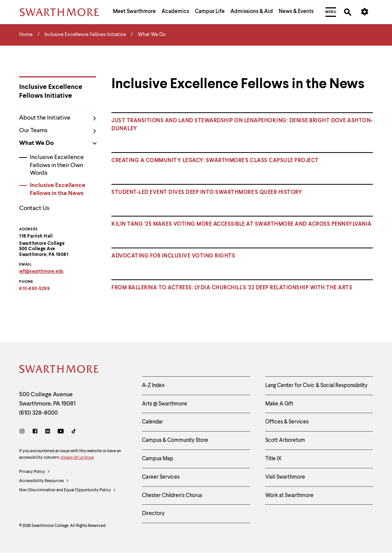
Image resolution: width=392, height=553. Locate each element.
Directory (153, 514)
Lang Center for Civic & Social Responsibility (316, 386)
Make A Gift (279, 404)
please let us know (77, 458)
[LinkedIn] (48, 432)
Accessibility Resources (44, 481)
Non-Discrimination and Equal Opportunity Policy (68, 491)
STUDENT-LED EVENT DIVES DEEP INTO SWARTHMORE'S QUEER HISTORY (207, 192)
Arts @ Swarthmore (165, 404)
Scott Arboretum (285, 440)
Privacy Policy (35, 472)
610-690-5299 (34, 289)
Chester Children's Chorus (172, 496)
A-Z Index (153, 386)
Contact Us (34, 208)
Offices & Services (287, 422)
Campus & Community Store (175, 440)
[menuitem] (134, 12)
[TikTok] (74, 432)
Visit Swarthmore (285, 477)
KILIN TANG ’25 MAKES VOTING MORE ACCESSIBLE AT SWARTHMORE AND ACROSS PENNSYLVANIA (242, 224)
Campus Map (158, 459)
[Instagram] (24, 432)
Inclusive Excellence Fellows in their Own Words (57, 166)
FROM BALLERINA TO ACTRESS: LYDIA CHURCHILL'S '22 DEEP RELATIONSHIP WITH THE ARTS (232, 288)
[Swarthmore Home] (59, 370)
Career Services (161, 477)
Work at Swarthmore (289, 496)
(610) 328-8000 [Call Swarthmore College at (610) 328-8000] (38, 413)
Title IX (274, 459)
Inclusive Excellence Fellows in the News (58, 190)
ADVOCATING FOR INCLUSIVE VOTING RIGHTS (173, 256)
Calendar (153, 422)
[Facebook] (35, 432)
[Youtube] (61, 432)
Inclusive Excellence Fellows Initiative (51, 91)
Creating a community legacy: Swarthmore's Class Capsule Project (215, 161)
